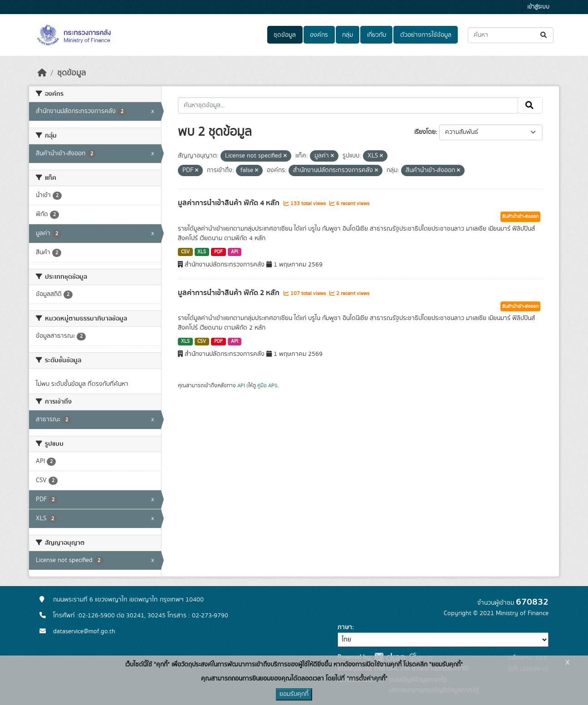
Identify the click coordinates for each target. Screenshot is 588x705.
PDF (218, 252)
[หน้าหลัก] (42, 73)
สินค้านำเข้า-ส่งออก (520, 217)
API (235, 252)
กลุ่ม (348, 35)
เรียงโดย (425, 132)
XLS (202, 252)
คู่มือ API (267, 385)
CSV (185, 252)
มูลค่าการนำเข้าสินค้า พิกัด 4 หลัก (230, 203)
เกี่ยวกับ (377, 35)
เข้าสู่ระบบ (538, 7)
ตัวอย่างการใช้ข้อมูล (426, 35)
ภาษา (345, 627)
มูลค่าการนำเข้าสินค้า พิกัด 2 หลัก (230, 293)
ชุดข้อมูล (285, 35)
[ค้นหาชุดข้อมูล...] (511, 35)
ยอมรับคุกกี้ (294, 694)
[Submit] (544, 35)
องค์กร (319, 35)
